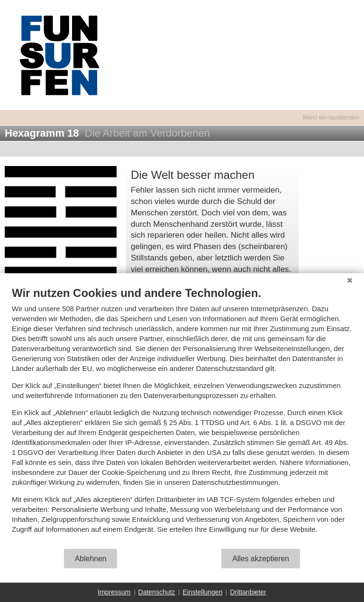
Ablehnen (91, 559)
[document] (182, 417)
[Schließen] (350, 280)
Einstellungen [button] (202, 592)
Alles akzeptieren (261, 559)
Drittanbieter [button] (248, 592)
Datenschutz (157, 592)
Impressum (114, 592)
